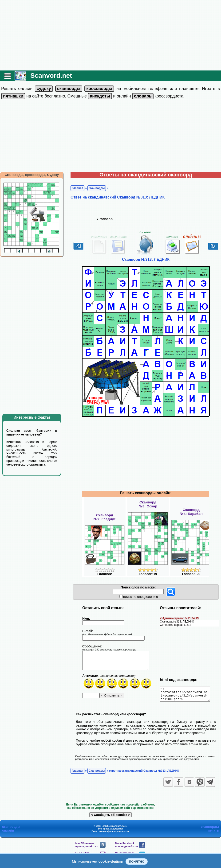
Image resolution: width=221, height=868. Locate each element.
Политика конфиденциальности (110, 834)
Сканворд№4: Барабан (191, 512)
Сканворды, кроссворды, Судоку (32, 175)
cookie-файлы (111, 861)
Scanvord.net (51, 76)
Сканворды (97, 188)
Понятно (137, 862)
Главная (77, 188)
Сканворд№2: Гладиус (105, 517)
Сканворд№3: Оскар (148, 504)
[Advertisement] (110, 35)
